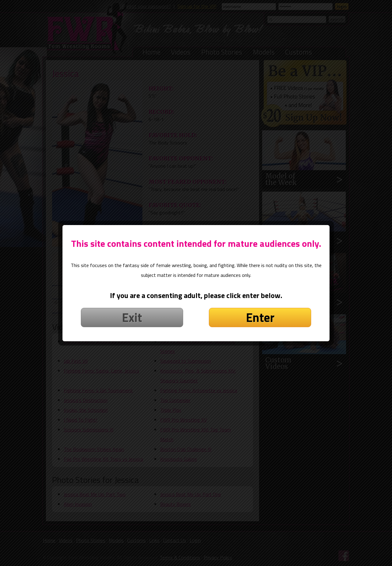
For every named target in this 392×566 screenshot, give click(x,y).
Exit (132, 308)
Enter (260, 308)
